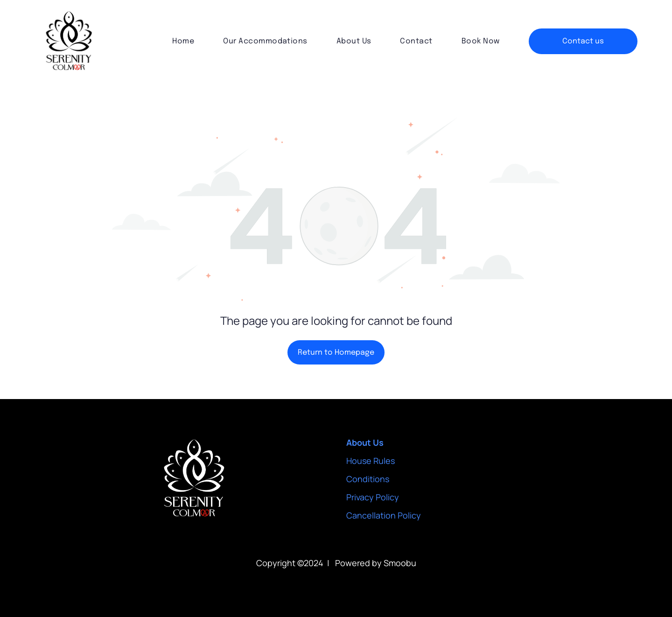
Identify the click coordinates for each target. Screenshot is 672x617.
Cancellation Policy (384, 515)
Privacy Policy (373, 497)
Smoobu (400, 563)
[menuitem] (183, 41)
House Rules (371, 461)
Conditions (368, 479)
